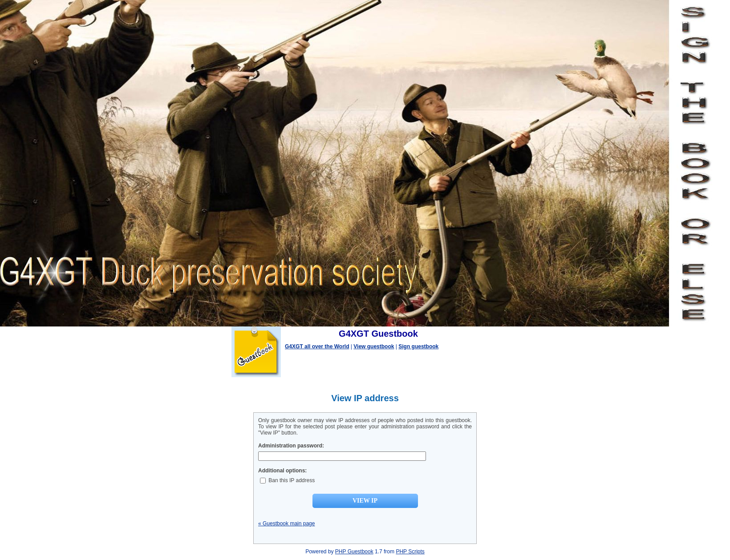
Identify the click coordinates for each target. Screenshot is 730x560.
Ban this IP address (287, 480)
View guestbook (374, 346)
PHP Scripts (410, 552)
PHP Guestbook (354, 552)
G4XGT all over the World (317, 346)
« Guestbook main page (286, 524)
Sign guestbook (418, 346)
